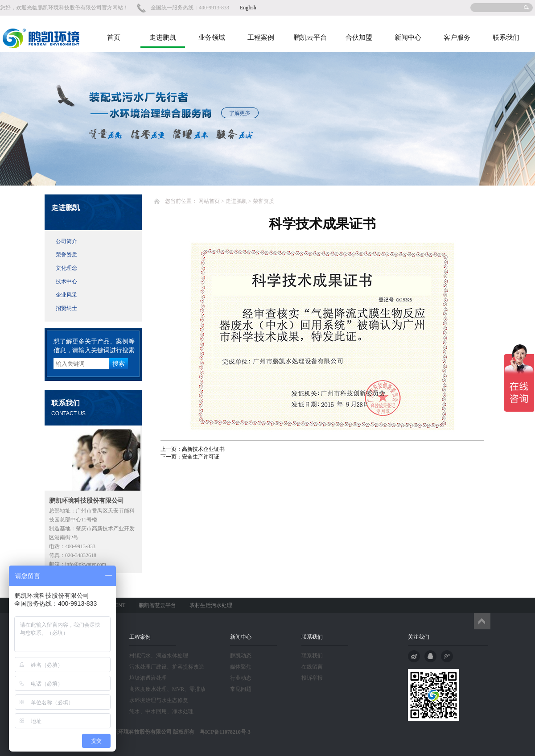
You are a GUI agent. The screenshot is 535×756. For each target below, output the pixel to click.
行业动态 (241, 678)
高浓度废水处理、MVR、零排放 (167, 689)
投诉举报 (312, 678)
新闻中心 (408, 37)
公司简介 (66, 241)
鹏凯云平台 (310, 37)
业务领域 (212, 37)
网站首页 (209, 201)
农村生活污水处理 (211, 605)
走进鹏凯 (163, 37)
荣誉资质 (66, 255)
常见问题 (241, 689)
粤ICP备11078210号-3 (222, 732)
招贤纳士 (66, 308)
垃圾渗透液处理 (148, 678)
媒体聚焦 (241, 667)
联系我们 (506, 37)
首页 (114, 37)
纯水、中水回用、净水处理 (161, 711)
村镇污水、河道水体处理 (159, 656)
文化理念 (66, 268)
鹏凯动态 (241, 656)
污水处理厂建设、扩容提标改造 (167, 667)
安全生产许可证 (201, 457)
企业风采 (66, 295)
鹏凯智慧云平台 (157, 605)
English (248, 8)
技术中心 (66, 281)
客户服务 (457, 37)
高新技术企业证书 (203, 449)
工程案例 (261, 37)
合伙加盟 (359, 37)
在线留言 (312, 667)
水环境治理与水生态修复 (159, 700)
